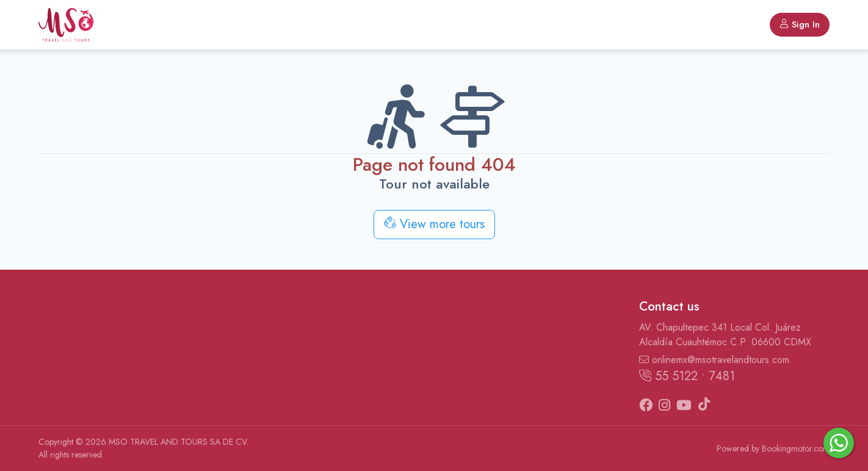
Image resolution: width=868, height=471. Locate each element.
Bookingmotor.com (796, 448)
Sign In (800, 24)
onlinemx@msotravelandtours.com (714, 360)
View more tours (434, 224)
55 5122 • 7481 (687, 376)
